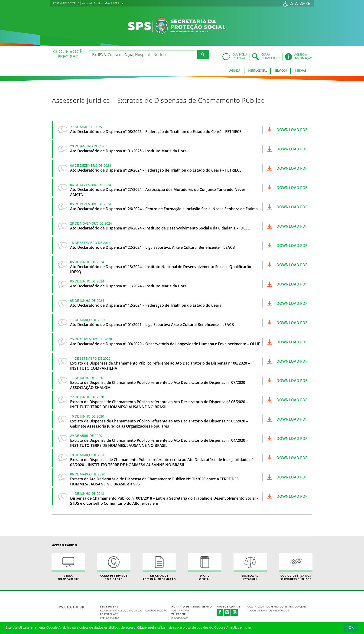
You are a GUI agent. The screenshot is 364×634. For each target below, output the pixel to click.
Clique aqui (145, 628)
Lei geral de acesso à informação (159, 567)
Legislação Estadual (250, 567)
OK (351, 628)
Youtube (235, 612)
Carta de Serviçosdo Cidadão (114, 567)
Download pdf (292, 130)
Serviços (281, 71)
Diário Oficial (205, 567)
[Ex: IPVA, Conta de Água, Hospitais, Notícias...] (143, 55)
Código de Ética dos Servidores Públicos (296, 567)
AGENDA (235, 71)
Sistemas (300, 71)
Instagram (227, 612)
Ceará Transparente (68, 567)
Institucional (257, 71)
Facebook (220, 612)
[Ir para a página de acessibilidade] (286, 4)
